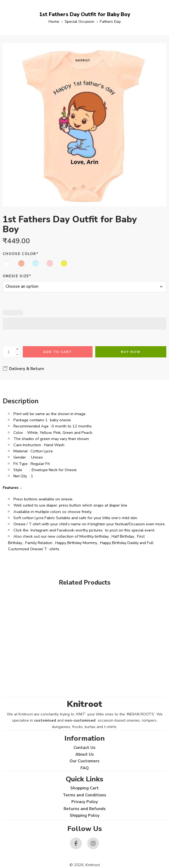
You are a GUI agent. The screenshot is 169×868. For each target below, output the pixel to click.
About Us (85, 754)
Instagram (39, 530)
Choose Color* (21, 254)
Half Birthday (123, 536)
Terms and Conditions (84, 795)
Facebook (65, 530)
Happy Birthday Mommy (76, 543)
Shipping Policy (85, 815)
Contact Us (84, 748)
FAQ (85, 768)
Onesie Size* (17, 276)
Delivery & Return (23, 368)
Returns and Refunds (85, 809)
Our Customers (84, 761)
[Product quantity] (9, 352)
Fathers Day (110, 21)
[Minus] (17, 355)
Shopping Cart (84, 788)
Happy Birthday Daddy (119, 543)
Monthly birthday (94, 536)
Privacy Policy (85, 802)
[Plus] (17, 349)
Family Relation (39, 543)
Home (54, 21)
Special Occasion (80, 21)
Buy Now (131, 352)
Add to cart (58, 352)
